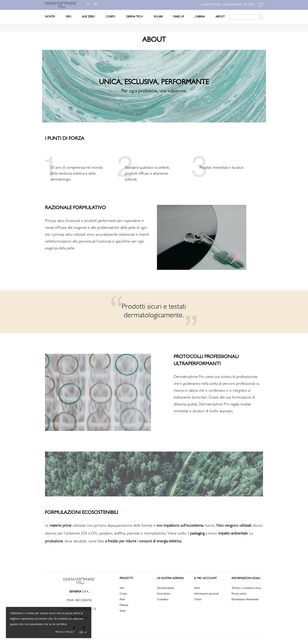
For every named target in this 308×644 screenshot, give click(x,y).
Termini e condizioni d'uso (246, 588)
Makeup (124, 605)
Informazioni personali (207, 594)
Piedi (122, 600)
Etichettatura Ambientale (245, 600)
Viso (68, 17)
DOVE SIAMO (232, 5)
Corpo (110, 17)
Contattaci (163, 600)
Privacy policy (65, 632)
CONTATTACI (211, 5)
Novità (50, 17)
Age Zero (88, 17)
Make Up (179, 17)
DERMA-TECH (134, 17)
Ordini (198, 600)
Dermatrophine (165, 588)
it (88, 5)
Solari (158, 17)
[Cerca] (246, 17)
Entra (197, 588)
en (96, 5)
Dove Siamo (164, 594)
